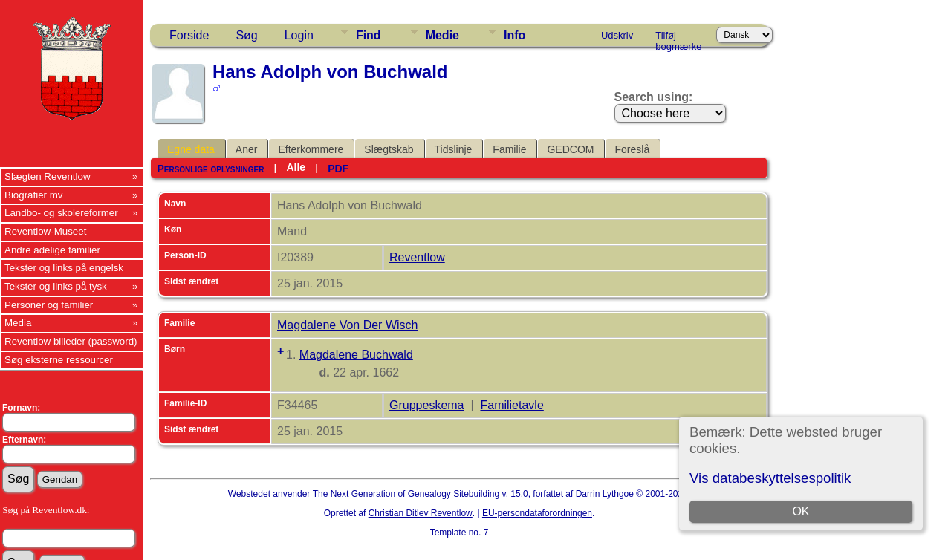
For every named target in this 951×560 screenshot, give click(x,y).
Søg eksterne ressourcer (59, 360)
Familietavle (512, 405)
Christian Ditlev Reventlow (421, 513)
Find (369, 35)
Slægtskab (389, 149)
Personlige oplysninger (210, 169)
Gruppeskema (427, 405)
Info (515, 35)
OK (801, 511)
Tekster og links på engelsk (64, 268)
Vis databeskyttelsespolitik (770, 478)
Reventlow (417, 257)
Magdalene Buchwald (356, 355)
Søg (246, 35)
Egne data (191, 149)
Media (18, 323)
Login (299, 35)
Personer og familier (49, 305)
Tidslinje (454, 149)
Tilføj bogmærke (678, 38)
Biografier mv (34, 195)
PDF (338, 169)
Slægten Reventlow (48, 176)
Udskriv (617, 35)
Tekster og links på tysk (56, 286)
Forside (189, 35)
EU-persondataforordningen (537, 513)
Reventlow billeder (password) (71, 341)
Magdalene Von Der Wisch (347, 325)
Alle (296, 167)
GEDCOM (570, 149)
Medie (442, 35)
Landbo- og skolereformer (61, 213)
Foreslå (632, 149)
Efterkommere (311, 149)
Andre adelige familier (52, 250)
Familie (509, 149)
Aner (247, 149)
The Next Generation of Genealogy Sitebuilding (406, 494)
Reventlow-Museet (45, 231)
